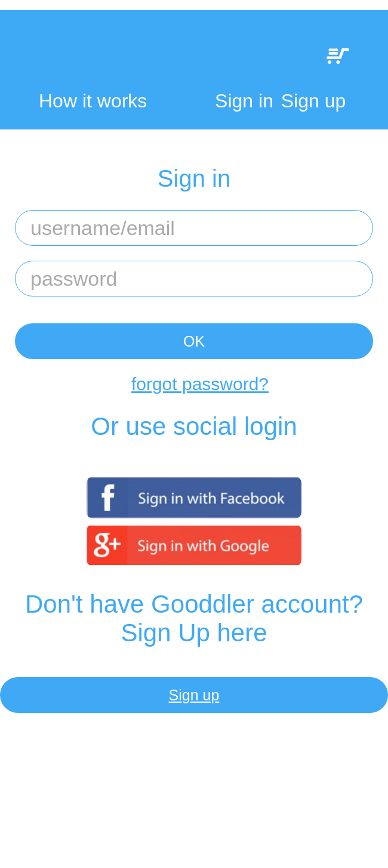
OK (194, 341)
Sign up (314, 101)
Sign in (244, 101)
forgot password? (200, 384)
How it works (93, 101)
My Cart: (338, 56)
